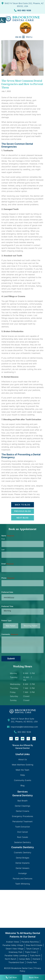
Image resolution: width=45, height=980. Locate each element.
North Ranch (11, 959)
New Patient (11, 626)
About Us (23, 759)
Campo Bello (24, 959)
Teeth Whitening (23, 884)
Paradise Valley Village (13, 945)
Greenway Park (15, 952)
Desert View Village (15, 949)
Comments (10, 634)
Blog (22, 785)
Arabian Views (13, 942)
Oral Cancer (23, 832)
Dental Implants (22, 863)
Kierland (36, 959)
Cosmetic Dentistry (23, 852)
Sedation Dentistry (22, 842)
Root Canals (23, 837)
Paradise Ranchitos (30, 942)
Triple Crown (31, 952)
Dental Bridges (23, 858)
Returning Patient (31, 626)
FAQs (23, 775)
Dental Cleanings (22, 806)
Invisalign (23, 873)
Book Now (34, 977)
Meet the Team (22, 770)
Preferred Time (7, 606)
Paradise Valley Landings (16, 955)
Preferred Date (7, 592)
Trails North (35, 955)
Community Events (23, 780)
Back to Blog (23, 505)
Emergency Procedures (22, 816)
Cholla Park (32, 962)
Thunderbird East (16, 962)
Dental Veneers (22, 868)
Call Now (11, 977)
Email (8, 564)
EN (17, 37)
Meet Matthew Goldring (23, 765)
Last (3, 550)
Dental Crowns (23, 811)
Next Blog (22, 518)
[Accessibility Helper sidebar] (3, 20)
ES (20, 37)
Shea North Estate (34, 945)
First (3, 539)
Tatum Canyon (33, 949)
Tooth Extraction (22, 827)
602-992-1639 (22, 10)
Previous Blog (22, 511)
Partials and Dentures (23, 879)
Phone (8, 578)
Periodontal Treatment (22, 821)
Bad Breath (22, 801)
